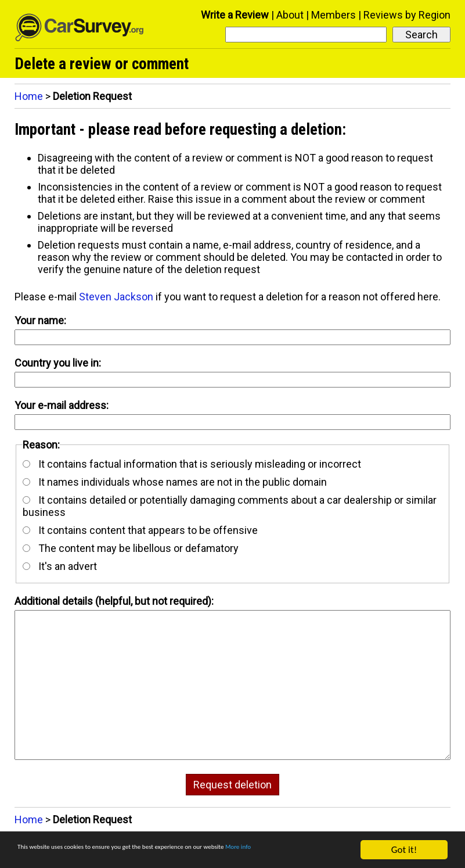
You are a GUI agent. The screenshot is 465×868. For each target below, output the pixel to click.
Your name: (40, 320)
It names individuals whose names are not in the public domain (175, 482)
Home (29, 96)
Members (334, 15)
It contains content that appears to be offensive (140, 530)
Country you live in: (58, 363)
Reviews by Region (407, 15)
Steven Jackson (116, 297)
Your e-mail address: (62, 405)
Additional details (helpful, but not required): (114, 601)
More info (37, 855)
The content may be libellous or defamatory (131, 548)
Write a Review (235, 15)
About (290, 15)
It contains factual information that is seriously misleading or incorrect (192, 464)
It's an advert (60, 566)
